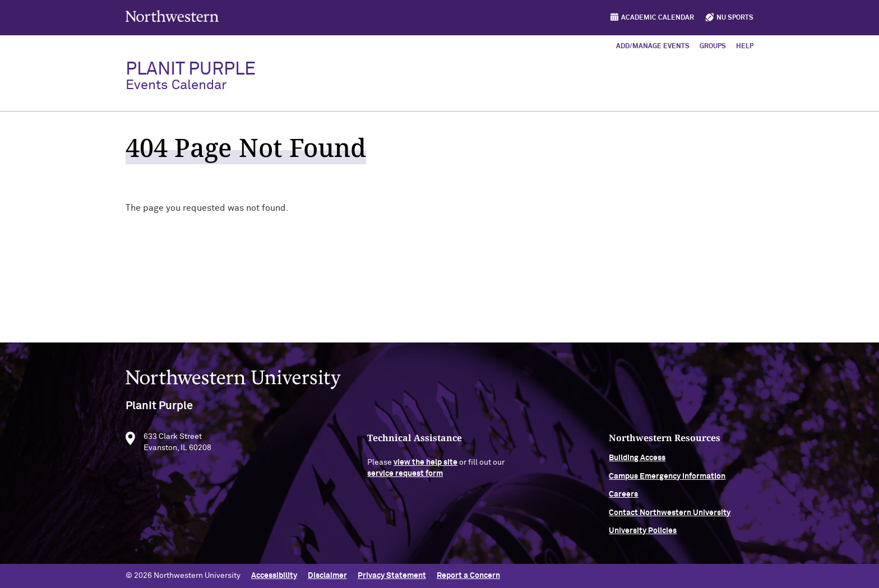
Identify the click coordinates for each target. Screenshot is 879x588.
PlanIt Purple (191, 76)
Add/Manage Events (653, 47)
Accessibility (274, 576)
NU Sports (735, 18)
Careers (623, 498)
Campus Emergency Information (667, 480)
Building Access (637, 462)
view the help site (425, 466)
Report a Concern (468, 576)
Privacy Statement (392, 576)
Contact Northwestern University (670, 516)
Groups (713, 47)
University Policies (643, 534)
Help (745, 47)
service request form (405, 477)
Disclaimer (327, 576)
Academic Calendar (658, 18)
